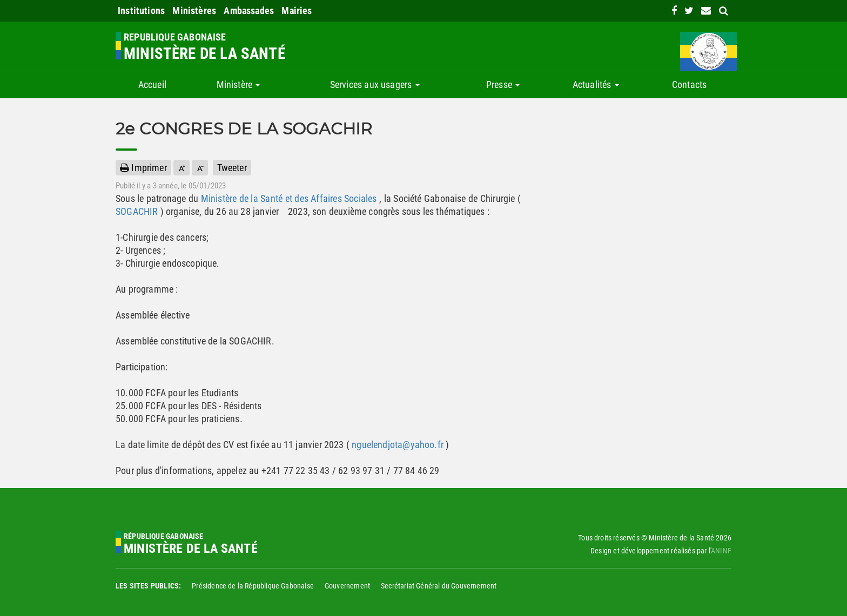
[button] (181, 168)
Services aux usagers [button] (375, 84)
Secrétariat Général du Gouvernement (439, 586)
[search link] (724, 11)
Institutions (141, 11)
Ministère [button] (238, 84)
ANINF (721, 551)
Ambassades (249, 11)
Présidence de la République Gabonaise (253, 586)
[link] (674, 11)
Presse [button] (503, 84)
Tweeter (232, 168)
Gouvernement (347, 586)
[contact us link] (706, 11)
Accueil (152, 84)
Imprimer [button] (143, 168)
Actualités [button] (596, 84)
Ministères (194, 11)
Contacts (689, 84)
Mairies (297, 11)
